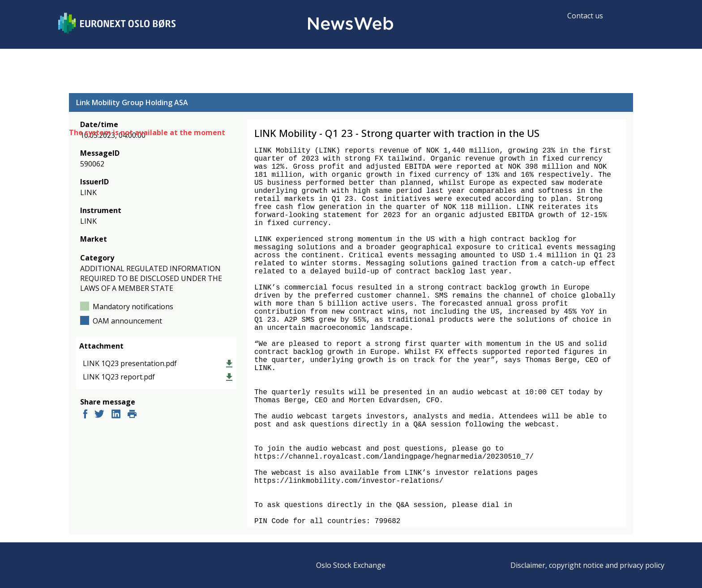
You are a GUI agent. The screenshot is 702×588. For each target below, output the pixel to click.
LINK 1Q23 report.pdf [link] (119, 377)
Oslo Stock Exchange (351, 565)
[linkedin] (116, 415)
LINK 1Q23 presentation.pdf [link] (130, 363)
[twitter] (99, 415)
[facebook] (85, 415)
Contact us (585, 16)
